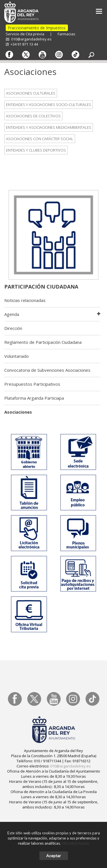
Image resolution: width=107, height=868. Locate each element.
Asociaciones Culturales (31, 93)
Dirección (13, 328)
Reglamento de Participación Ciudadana (43, 342)
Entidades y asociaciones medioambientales (49, 127)
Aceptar (53, 856)
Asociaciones (18, 412)
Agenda (12, 314)
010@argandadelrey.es (29, 39)
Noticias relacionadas (25, 300)
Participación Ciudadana (41, 287)
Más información (75, 843)
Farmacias (66, 34)
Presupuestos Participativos (32, 384)
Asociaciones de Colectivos (33, 116)
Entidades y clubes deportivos (36, 150)
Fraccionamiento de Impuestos (37, 28)
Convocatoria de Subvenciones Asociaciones (47, 370)
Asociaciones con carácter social (40, 139)
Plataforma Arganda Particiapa (34, 398)
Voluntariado (17, 356)
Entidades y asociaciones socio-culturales (49, 105)
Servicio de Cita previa (25, 34)
